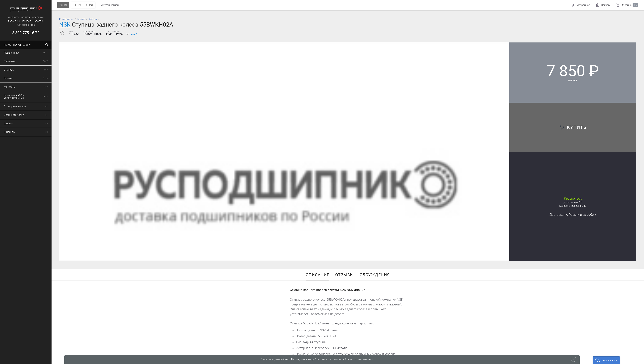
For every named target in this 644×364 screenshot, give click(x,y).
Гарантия (13, 21)
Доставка (37, 17)
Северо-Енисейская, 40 (573, 206)
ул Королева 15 (573, 202)
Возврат (26, 21)
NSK (65, 25)
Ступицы (93, 19)
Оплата (25, 17)
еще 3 (131, 34)
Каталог (81, 19)
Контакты (13, 17)
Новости (38, 21)
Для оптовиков (25, 25)
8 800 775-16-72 (25, 33)
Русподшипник (66, 19)
